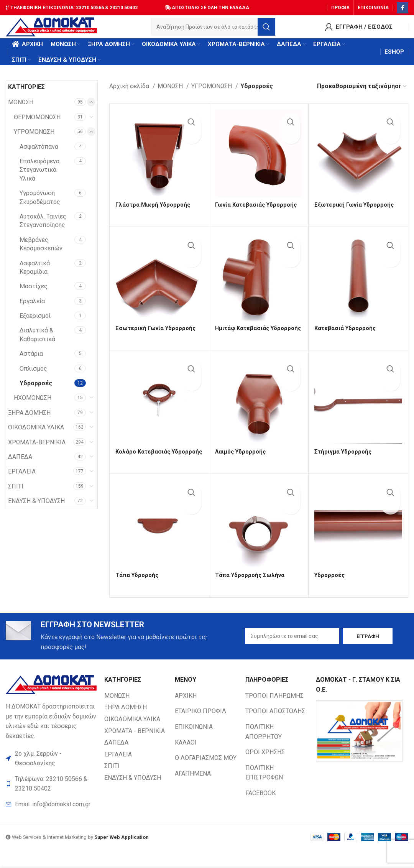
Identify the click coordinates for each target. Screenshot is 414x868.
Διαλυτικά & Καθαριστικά (37, 342)
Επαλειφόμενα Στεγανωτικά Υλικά (39, 178)
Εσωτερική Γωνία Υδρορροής (158, 333)
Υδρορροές (36, 391)
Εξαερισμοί (35, 323)
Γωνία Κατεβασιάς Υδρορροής (258, 212)
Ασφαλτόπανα (39, 154)
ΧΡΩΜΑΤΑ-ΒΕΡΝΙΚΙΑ (37, 450)
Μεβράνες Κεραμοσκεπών (41, 252)
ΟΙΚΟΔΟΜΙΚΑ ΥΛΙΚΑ (36, 435)
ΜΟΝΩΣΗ (21, 110)
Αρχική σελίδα (130, 94)
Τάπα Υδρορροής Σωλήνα (252, 593)
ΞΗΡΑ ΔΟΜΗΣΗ (29, 420)
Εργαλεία (32, 309)
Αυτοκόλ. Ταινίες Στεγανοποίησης (43, 228)
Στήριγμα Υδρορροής (344, 463)
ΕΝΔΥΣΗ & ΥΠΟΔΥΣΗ (36, 509)
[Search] (215, 29)
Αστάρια (31, 361)
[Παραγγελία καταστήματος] (362, 94)
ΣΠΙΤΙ (16, 494)
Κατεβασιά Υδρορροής (347, 333)
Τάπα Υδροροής (138, 593)
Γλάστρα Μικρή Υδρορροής (154, 212)
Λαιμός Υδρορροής (242, 463)
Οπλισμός (33, 376)
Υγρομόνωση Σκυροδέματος (40, 205)
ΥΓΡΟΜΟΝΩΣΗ (34, 139)
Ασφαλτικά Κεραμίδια (35, 275)
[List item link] (51, 824)
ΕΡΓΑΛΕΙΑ (22, 479)
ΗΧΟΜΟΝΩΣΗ (33, 405)
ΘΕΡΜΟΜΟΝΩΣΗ (37, 125)
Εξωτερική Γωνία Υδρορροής (356, 212)
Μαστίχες (34, 294)
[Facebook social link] (402, 6)
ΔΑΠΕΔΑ (20, 464)
